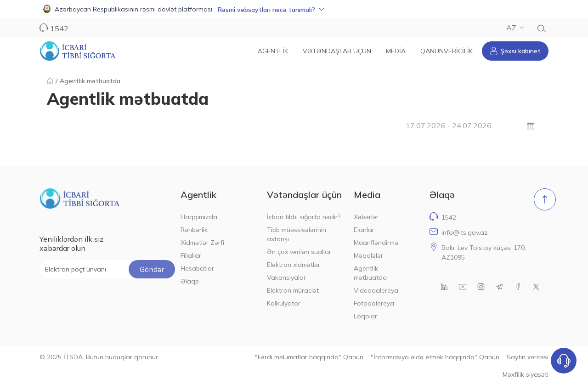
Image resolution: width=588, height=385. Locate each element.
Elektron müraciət (293, 290)
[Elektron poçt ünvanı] (107, 269)
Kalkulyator (284, 303)
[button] (294, 9)
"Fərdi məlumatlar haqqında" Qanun (309, 357)
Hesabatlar (197, 268)
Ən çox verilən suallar (299, 252)
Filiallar (191, 255)
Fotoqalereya (374, 303)
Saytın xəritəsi (528, 357)
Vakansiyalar (286, 277)
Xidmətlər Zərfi (202, 243)
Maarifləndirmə (376, 243)
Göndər (152, 269)
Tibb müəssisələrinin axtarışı (297, 234)
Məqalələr (368, 255)
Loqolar (365, 316)
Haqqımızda (199, 217)
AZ (515, 28)
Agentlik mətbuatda (370, 273)
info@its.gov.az (465, 232)
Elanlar (364, 230)
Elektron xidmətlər (294, 265)
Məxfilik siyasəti (526, 374)
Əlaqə (190, 281)
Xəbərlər (366, 217)
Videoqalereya (376, 290)
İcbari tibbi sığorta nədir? (304, 217)
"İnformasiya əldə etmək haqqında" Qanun (435, 357)
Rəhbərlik (194, 230)
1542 (59, 28)
